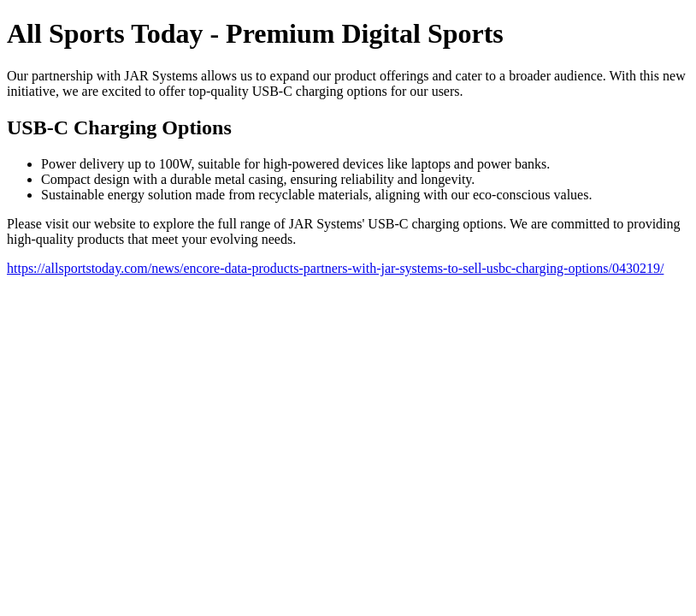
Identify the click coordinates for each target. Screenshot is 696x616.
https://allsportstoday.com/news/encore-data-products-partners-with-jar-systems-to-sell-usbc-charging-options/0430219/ (335, 268)
